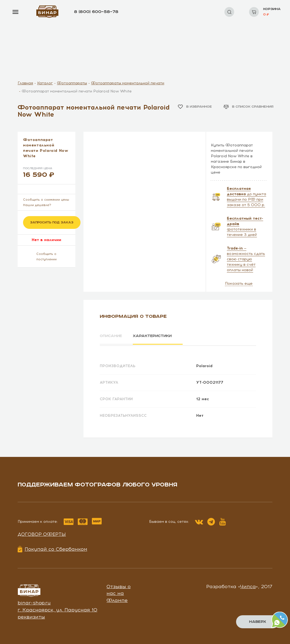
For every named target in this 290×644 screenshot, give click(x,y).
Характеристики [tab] (156, 336)
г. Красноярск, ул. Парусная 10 (57, 609)
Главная (25, 83)
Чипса (248, 585)
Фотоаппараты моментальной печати (128, 83)
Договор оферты (42, 533)
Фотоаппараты (72, 83)
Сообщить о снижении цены (46, 200)
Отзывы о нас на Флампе (119, 592)
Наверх (258, 622)
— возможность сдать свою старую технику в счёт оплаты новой (246, 259)
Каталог (45, 83)
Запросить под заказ (52, 222)
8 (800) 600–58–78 (96, 12)
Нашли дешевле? (37, 205)
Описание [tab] (112, 336)
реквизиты (31, 616)
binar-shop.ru (34, 602)
